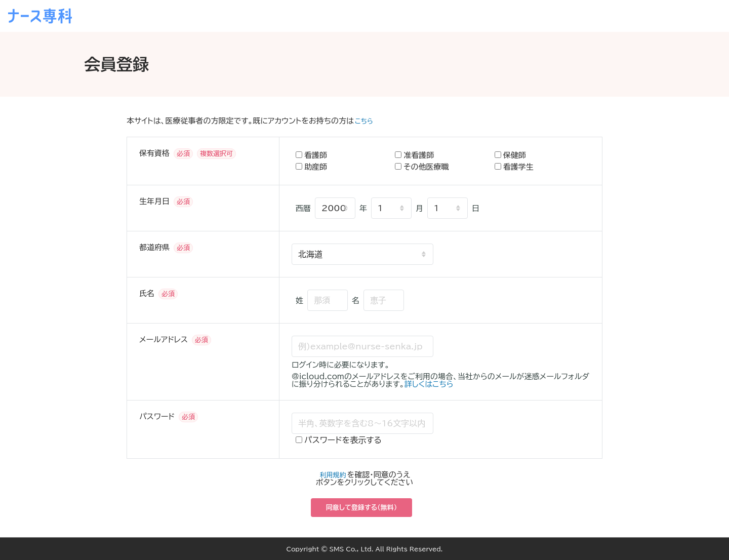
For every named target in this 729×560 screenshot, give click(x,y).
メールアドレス (164, 339)
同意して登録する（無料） (362, 508)
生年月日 (154, 201)
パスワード (157, 416)
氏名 (147, 293)
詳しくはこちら (429, 384)
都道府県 (154, 247)
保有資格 (154, 153)
